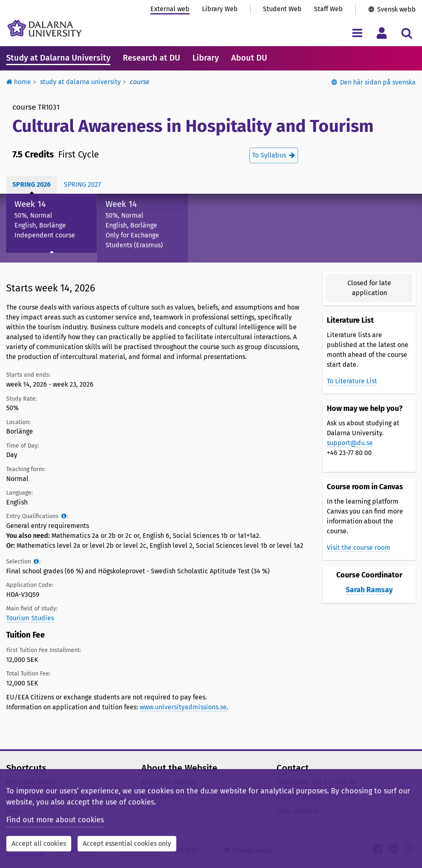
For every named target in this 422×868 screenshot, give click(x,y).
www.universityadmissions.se (183, 707)
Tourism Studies (30, 618)
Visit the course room (359, 548)
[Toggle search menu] (407, 33)
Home (19, 82)
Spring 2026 (32, 184)
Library (206, 58)
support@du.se (350, 443)
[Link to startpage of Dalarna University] (45, 28)
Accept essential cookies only (127, 843)
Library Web (220, 9)
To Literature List (352, 381)
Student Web (282, 9)
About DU (249, 58)
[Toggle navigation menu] (357, 33)
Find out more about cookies (55, 820)
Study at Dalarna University (58, 58)
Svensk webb (396, 9)
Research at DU (151, 58)
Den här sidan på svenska (378, 82)
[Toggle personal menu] (382, 33)
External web (170, 9)
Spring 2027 (82, 184)
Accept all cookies (39, 843)
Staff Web (328, 9)
